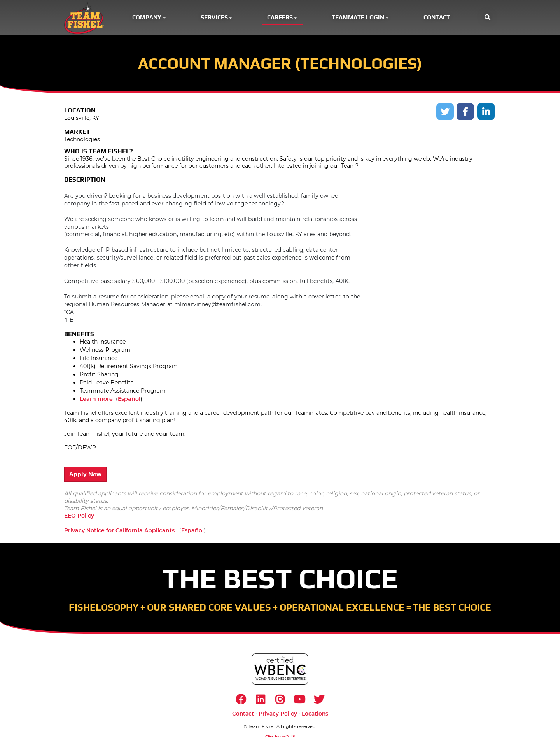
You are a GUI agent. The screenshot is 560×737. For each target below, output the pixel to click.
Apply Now (85, 475)
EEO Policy (79, 517)
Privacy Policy (278, 716)
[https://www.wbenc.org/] (280, 670)
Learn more (96, 400)
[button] (487, 18)
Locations (315, 716)
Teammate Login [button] (361, 18)
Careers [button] (283, 18)
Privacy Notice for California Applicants (119, 531)
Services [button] (217, 18)
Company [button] (150, 18)
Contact (243, 716)
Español (129, 400)
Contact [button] (437, 18)
